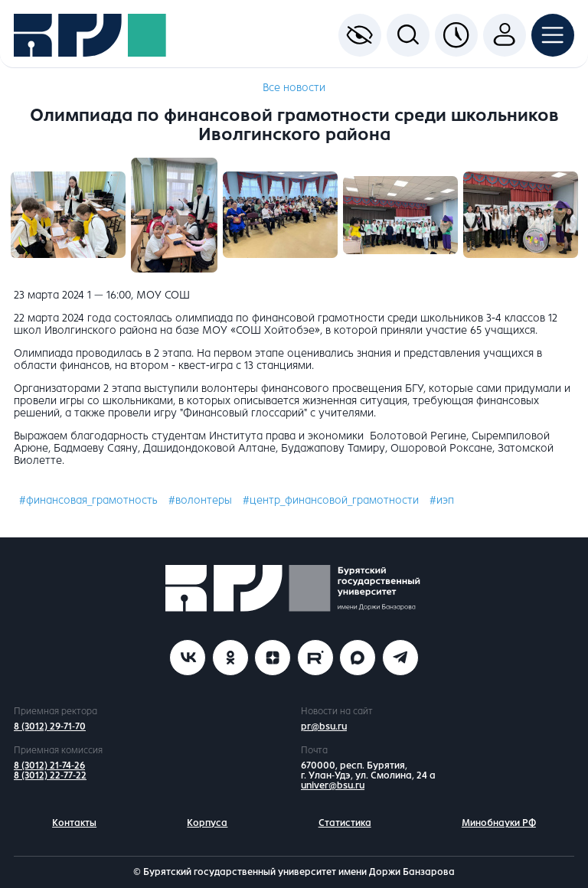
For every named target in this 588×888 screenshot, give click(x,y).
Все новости (294, 88)
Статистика (345, 823)
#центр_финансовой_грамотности (331, 500)
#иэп (442, 500)
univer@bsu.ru (333, 785)
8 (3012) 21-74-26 (49, 766)
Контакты (74, 823)
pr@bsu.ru (324, 726)
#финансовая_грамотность (88, 500)
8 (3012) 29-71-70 (50, 726)
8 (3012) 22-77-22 (50, 775)
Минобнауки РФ (499, 823)
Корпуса (207, 823)
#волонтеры (200, 500)
